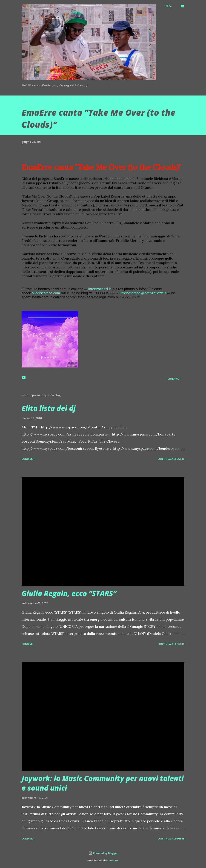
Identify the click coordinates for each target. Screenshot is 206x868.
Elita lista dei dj (49, 408)
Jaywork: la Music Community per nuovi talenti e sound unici (103, 783)
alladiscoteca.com (46, 293)
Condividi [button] (174, 379)
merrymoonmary (112, 860)
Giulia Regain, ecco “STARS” (69, 593)
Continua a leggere (171, 459)
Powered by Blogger (103, 853)
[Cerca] (168, 6)
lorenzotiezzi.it (100, 289)
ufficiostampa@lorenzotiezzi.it (143, 293)
